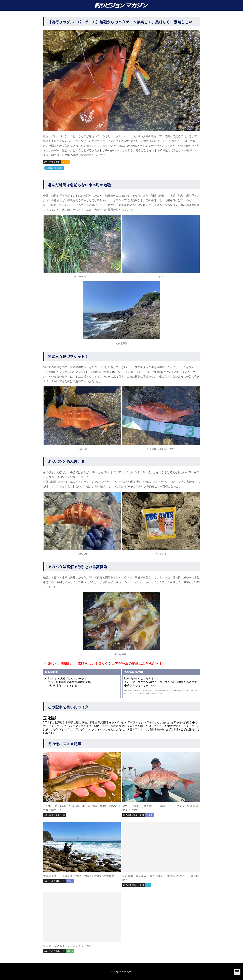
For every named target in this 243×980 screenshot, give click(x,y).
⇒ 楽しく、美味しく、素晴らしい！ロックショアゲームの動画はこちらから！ (103, 664)
